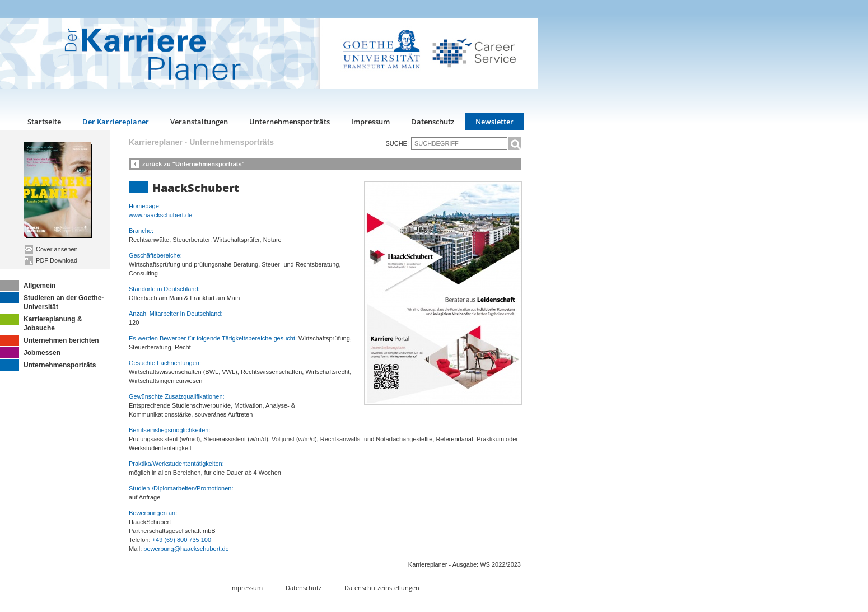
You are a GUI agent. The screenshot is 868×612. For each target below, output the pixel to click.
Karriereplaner (156, 142)
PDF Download (51, 260)
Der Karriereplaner (116, 122)
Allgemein (28, 286)
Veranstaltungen (199, 122)
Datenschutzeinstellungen (382, 588)
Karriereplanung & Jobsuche (41, 323)
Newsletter (494, 122)
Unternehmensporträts (290, 122)
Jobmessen (30, 353)
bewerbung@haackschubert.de (186, 549)
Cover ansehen (51, 249)
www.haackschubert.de (160, 215)
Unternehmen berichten (50, 340)
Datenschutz (433, 122)
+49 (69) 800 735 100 (182, 540)
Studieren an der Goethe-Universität (52, 302)
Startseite (44, 122)
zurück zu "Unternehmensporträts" (193, 164)
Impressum (370, 122)
